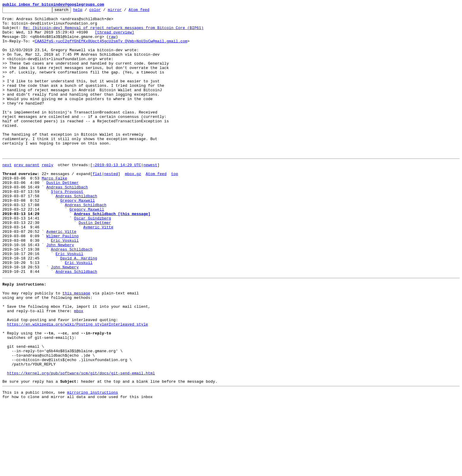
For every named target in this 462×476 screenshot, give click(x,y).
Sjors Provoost (67, 227)
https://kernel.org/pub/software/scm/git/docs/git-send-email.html (81, 443)
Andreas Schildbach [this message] (112, 254)
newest (150, 195)
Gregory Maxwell (77, 238)
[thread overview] (115, 37)
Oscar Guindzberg (93, 259)
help (87, 11)
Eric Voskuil (65, 286)
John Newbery (60, 291)
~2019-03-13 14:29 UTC (117, 195)
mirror (124, 11)
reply (48, 195)
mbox (79, 368)
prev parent (27, 195)
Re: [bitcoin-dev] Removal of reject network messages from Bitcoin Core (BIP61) (113, 32)
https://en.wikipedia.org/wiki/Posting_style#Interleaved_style (78, 384)
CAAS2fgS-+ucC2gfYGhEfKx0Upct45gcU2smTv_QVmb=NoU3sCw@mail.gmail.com (111, 48)
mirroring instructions (92, 464)
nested (111, 206)
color (104, 11)
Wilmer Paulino (62, 280)
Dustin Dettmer (62, 216)
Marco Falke (55, 211)
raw (112, 43)
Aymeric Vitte (98, 270)
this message (76, 347)
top (174, 206)
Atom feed (148, 11)
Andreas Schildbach (67, 222)
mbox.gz (133, 206)
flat (97, 206)
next (7, 195)
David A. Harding (79, 307)
